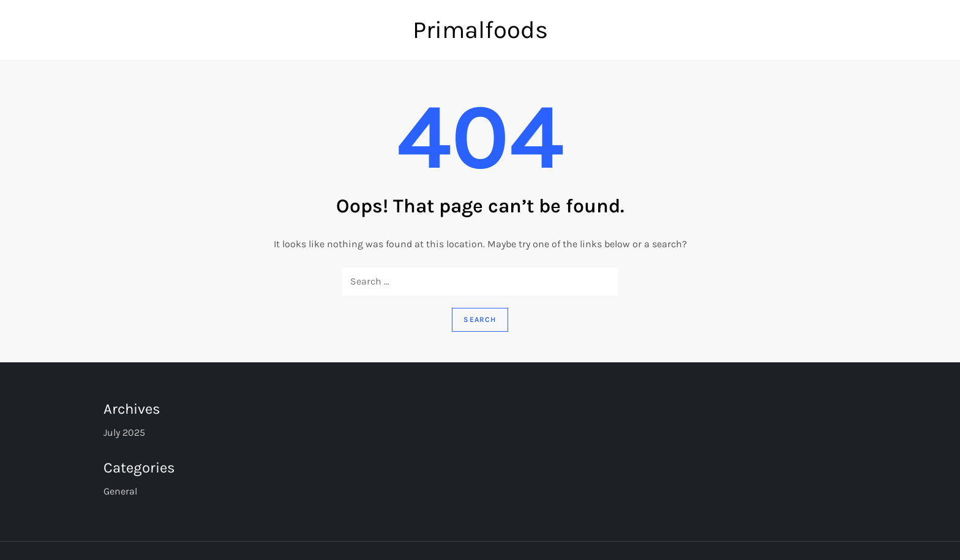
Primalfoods (480, 30)
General (120, 491)
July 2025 (124, 432)
